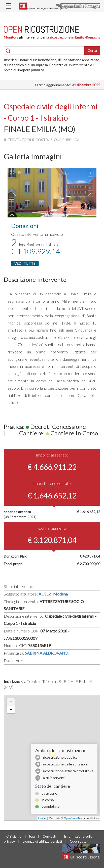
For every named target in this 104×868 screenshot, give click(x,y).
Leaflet (42, 818)
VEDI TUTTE (25, 263)
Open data (78, 841)
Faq (32, 836)
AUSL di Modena (53, 594)
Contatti (49, 836)
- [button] (11, 710)
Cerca (92, 50)
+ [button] (11, 702)
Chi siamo (14, 836)
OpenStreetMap (74, 818)
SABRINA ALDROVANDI (47, 653)
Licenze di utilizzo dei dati (42, 841)
